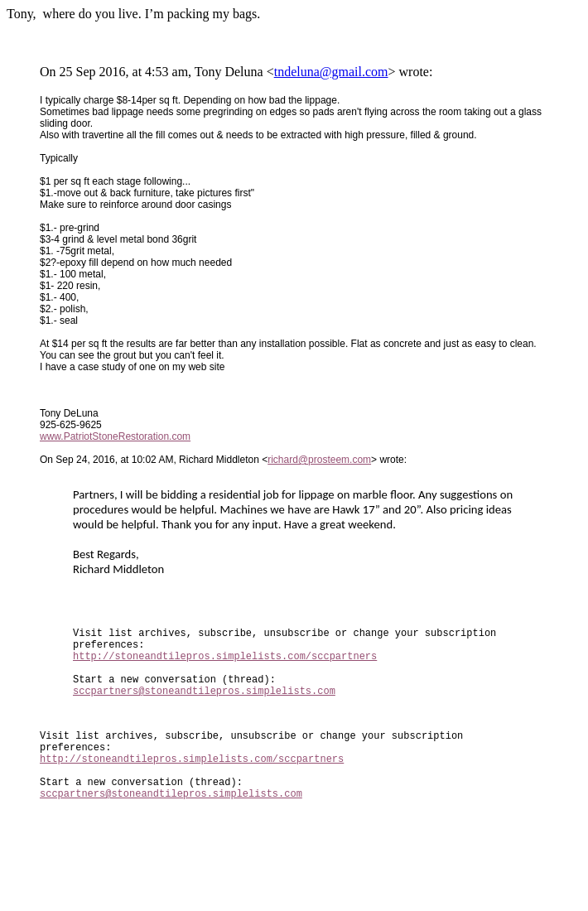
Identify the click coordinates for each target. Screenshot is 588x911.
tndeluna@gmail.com (331, 72)
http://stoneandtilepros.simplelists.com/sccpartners (225, 665)
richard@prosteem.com (319, 460)
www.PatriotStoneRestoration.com (115, 436)
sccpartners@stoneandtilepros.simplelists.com (204, 708)
